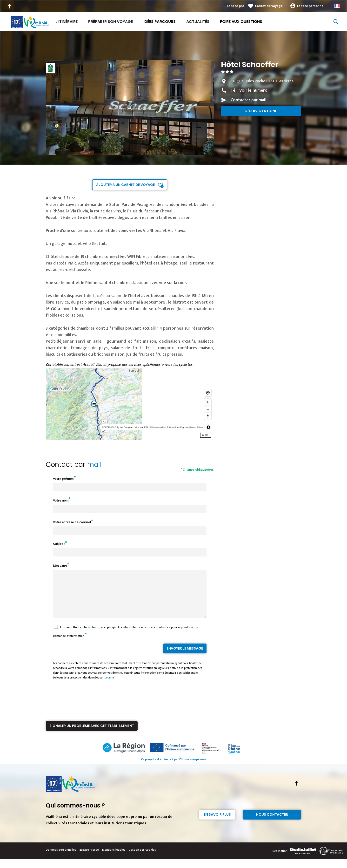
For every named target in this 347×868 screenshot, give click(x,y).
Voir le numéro (253, 90)
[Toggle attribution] (208, 427)
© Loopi (201, 427)
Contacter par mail (248, 100)
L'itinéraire (67, 22)
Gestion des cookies (142, 858)
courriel (110, 686)
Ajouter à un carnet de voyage (125, 185)
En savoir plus (217, 823)
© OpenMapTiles (158, 427)
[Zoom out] (208, 409)
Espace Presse (89, 858)
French (337, 6)
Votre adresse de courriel (72, 522)
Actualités (198, 22)
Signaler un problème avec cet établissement (92, 734)
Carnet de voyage (269, 6)
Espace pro (236, 6)
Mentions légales (114, 858)
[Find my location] (208, 393)
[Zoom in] (208, 402)
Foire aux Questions (241, 22)
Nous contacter (272, 823)
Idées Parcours (160, 22)
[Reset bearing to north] (208, 416)
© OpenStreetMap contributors (182, 427)
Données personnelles (61, 858)
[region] (130, 404)
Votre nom (61, 500)
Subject (59, 544)
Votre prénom (63, 479)
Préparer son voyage (110, 22)
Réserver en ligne (261, 111)
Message (60, 566)
